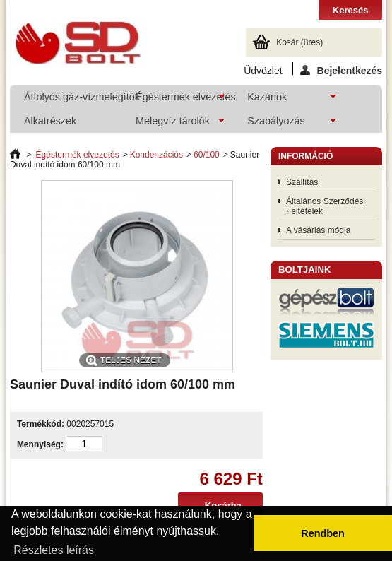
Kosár (299, 42)
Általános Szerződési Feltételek (326, 206)
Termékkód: (41, 424)
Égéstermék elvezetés (177, 100)
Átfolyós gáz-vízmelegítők (72, 97)
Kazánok (285, 100)
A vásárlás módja (318, 230)
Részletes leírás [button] (54, 550)
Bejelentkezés (341, 70)
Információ (305, 156)
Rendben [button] (323, 533)
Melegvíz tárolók (173, 124)
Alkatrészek (50, 121)
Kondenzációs (156, 155)
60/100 (207, 155)
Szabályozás (285, 124)
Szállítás (302, 182)
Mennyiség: (40, 444)
